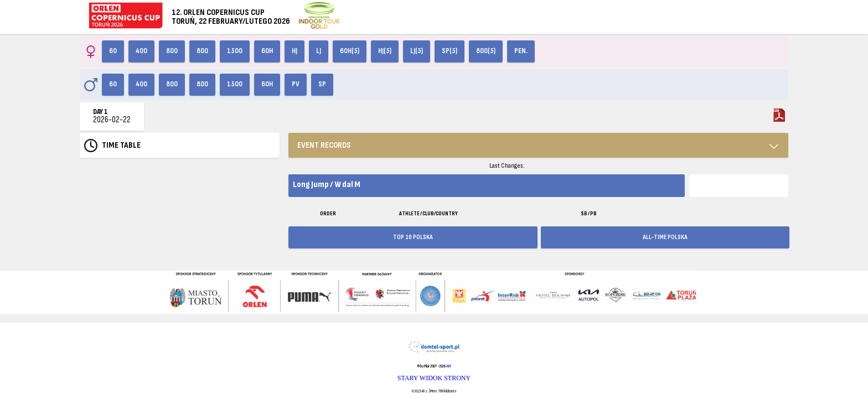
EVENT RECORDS (324, 145)
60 (113, 51)
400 (141, 51)
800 (172, 51)
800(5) (486, 51)
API (448, 366)
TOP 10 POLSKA (413, 237)
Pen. (521, 51)
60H (267, 51)
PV (296, 84)
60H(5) (350, 51)
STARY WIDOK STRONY (434, 378)
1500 (235, 51)
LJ (319, 51)
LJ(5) (417, 51)
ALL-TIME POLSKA (665, 237)
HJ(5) (385, 51)
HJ (294, 51)
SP (322, 84)
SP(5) (449, 51)
